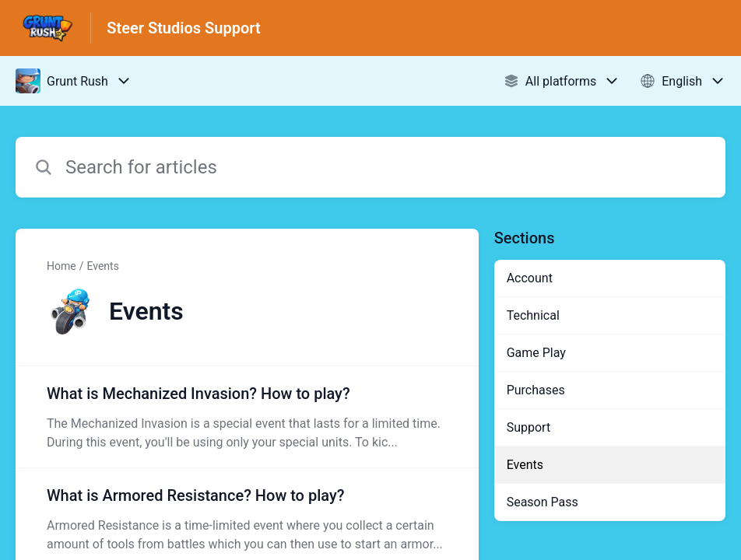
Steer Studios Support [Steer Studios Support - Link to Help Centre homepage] (183, 28)
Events (102, 266)
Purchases (536, 390)
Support (529, 427)
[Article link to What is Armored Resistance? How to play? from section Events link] (247, 519)
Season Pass (543, 502)
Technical (533, 315)
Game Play (536, 353)
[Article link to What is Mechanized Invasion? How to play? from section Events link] (247, 417)
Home (61, 266)
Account (530, 278)
